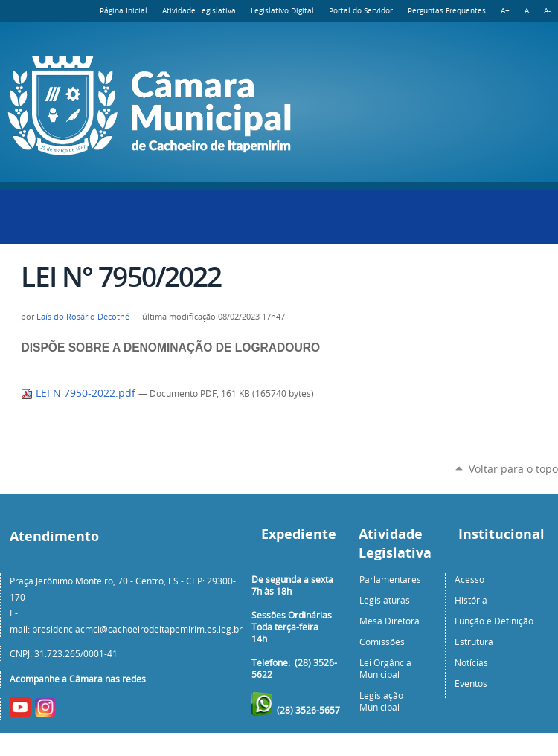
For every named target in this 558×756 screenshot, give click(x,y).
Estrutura (474, 642)
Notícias (471, 662)
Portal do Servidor (361, 11)
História (471, 600)
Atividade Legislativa (199, 11)
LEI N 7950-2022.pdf (80, 393)
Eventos (471, 683)
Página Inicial (124, 11)
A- (547, 11)
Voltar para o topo (513, 469)
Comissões (382, 642)
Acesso (469, 579)
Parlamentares (390, 579)
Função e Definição (494, 621)
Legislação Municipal (381, 701)
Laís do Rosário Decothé (83, 317)
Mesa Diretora (389, 621)
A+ (505, 11)
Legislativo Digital (282, 11)
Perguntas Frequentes (447, 11)
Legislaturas (385, 600)
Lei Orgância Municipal (385, 668)
